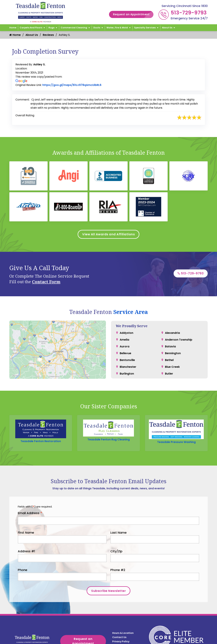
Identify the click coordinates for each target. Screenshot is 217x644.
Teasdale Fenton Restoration (41, 426)
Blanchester (128, 367)
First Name (26, 517)
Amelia (124, 339)
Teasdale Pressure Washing (176, 426)
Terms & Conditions (125, 622)
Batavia (170, 346)
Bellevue (125, 353)
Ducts (97, 28)
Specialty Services (145, 28)
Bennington (173, 353)
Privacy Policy (121, 618)
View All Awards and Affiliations (108, 234)
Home (13, 28)
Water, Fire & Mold (117, 28)
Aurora (125, 346)
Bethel (169, 360)
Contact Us (119, 614)
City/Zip (116, 536)
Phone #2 (118, 554)
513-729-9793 (189, 13)
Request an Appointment (133, 15)
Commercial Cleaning (74, 28)
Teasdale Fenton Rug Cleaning (109, 426)
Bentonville (127, 360)
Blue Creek (172, 367)
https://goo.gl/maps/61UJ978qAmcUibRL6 (72, 85)
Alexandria (172, 333)
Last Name (119, 517)
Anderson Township (179, 339)
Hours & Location (123, 609)
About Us (167, 28)
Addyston (126, 333)
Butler (169, 373)
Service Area (131, 312)
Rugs (51, 28)
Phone (23, 554)
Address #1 (26, 536)
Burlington (127, 373)
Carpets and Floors (31, 28)
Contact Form (46, 282)
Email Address (30, 498)
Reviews (48, 35)
